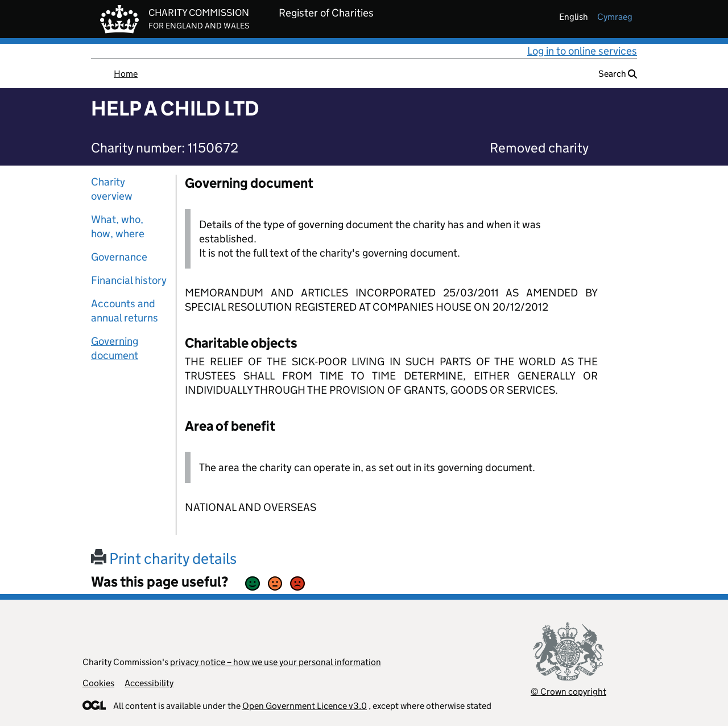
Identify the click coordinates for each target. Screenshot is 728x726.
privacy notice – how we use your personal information (276, 662)
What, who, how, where (118, 226)
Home (126, 74)
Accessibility (149, 683)
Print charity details (164, 558)
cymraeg (615, 17)
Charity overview (112, 189)
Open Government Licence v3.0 (305, 706)
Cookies (98, 683)
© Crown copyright (568, 692)
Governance (119, 257)
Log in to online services (582, 51)
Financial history (129, 280)
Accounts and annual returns (125, 311)
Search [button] (618, 74)
